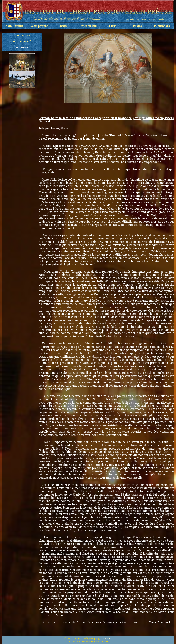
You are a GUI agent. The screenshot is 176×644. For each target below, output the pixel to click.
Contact (108, 639)
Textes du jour (88, 26)
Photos (137, 26)
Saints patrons (39, 26)
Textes (63, 26)
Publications (162, 26)
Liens (113, 26)
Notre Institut (14, 26)
